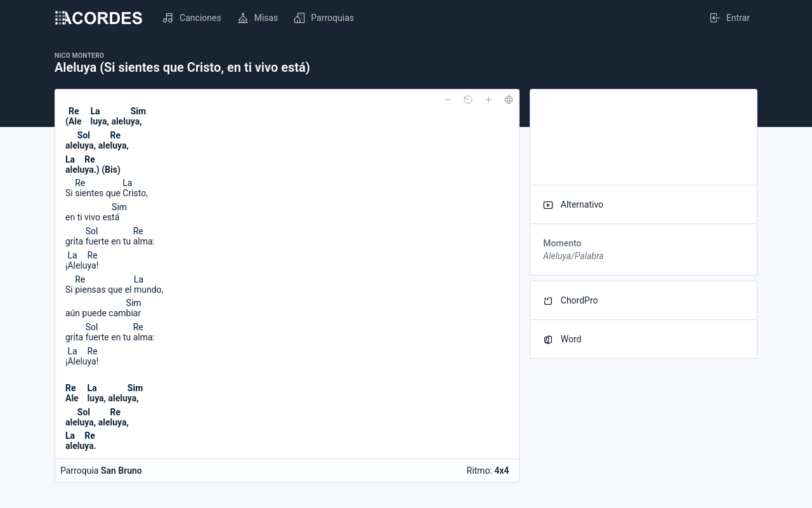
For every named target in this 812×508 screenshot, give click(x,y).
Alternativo (573, 205)
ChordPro (570, 301)
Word (562, 339)
